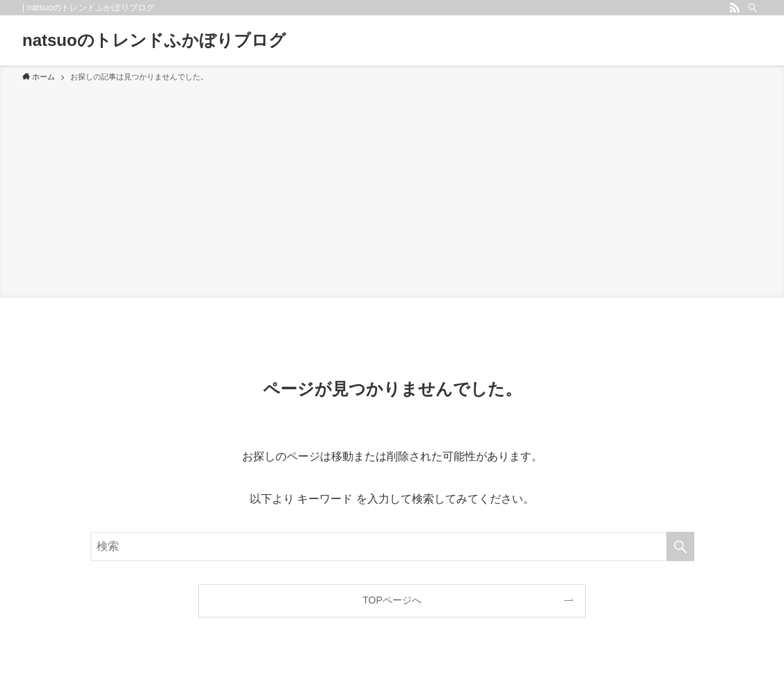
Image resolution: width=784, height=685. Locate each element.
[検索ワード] (392, 546)
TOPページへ (392, 600)
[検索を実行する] (680, 546)
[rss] (735, 8)
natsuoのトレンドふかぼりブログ (154, 40)
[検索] (753, 8)
